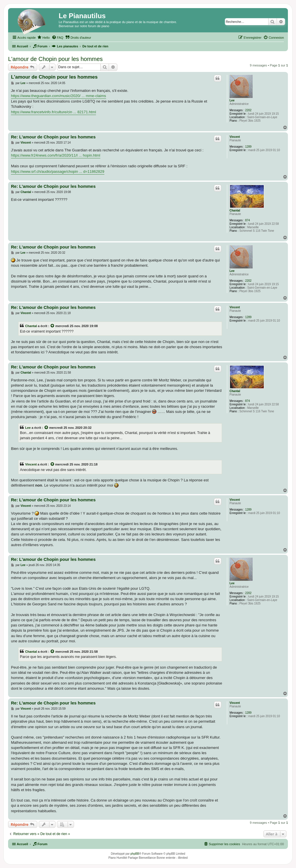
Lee (232, 100)
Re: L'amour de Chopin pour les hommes (53, 137)
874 (248, 220)
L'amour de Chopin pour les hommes (55, 59)
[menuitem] (44, 38)
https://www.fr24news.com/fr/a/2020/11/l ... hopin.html (56, 155)
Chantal (235, 210)
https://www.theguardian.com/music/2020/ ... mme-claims (59, 96)
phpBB (135, 854)
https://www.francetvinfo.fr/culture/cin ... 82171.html (53, 112)
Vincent (235, 137)
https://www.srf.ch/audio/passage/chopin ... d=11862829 (58, 171)
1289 (248, 147)
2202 (248, 110)
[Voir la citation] (53, 326)
